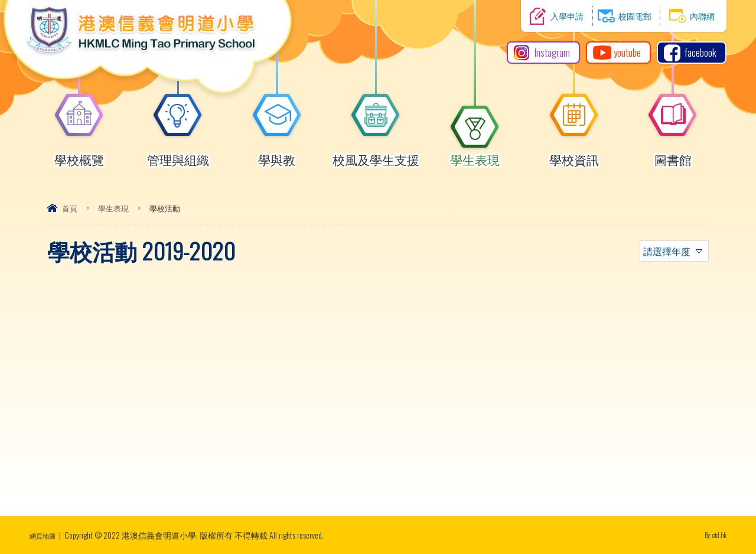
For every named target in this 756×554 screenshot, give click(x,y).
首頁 (70, 208)
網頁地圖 (46, 535)
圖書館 (673, 154)
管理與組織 (178, 154)
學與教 (277, 154)
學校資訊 (574, 154)
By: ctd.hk (712, 535)
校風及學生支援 (376, 154)
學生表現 (475, 154)
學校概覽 (79, 154)
